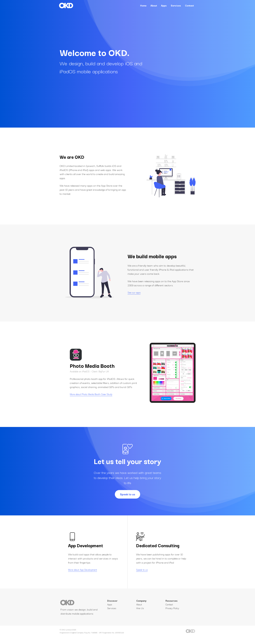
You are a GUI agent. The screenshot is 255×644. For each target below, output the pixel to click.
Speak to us (127, 494)
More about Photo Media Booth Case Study (91, 398)
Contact (189, 5)
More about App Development (83, 573)
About (154, 5)
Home (143, 5)
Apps (164, 5)
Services (176, 5)
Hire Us (140, 615)
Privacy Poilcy (172, 615)
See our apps (134, 292)
